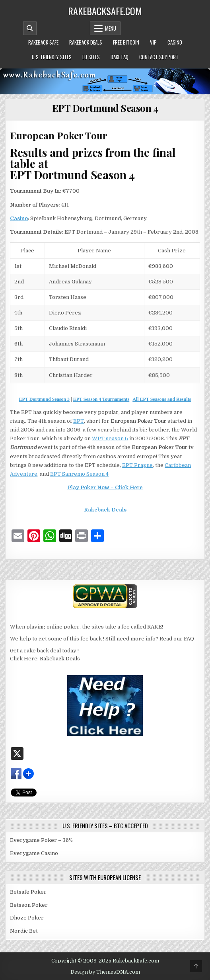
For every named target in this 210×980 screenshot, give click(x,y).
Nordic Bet (24, 931)
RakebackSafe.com (105, 11)
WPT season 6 (110, 438)
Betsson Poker (29, 905)
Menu (111, 28)
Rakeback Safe (43, 42)
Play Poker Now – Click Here (105, 487)
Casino (175, 42)
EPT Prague (137, 465)
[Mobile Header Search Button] (30, 28)
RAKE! (155, 627)
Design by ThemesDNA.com (105, 972)
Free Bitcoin (126, 42)
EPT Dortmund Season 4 (105, 108)
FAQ (189, 639)
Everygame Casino (34, 853)
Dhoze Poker (27, 918)
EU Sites (91, 57)
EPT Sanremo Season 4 (79, 474)
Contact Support (159, 57)
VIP (153, 42)
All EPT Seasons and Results (162, 399)
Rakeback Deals (86, 42)
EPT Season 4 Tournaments (101, 399)
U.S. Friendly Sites (52, 57)
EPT (79, 421)
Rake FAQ (120, 57)
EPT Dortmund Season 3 (44, 399)
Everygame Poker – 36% (41, 840)
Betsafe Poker (28, 892)
